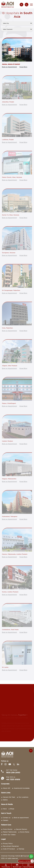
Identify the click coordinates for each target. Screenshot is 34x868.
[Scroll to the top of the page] (31, 751)
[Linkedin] (18, 764)
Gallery (5, 800)
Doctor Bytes (25, 832)
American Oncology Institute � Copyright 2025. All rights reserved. (15, 857)
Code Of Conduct (9, 849)
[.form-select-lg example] (17, 23)
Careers (5, 820)
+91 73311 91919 (13, 780)
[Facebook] (2, 764)
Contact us (7, 818)
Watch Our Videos (9, 835)
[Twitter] (14, 764)
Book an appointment (21, 818)
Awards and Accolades (22, 788)
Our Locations (23, 797)
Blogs (12, 809)
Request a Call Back (26, 861)
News (5, 809)
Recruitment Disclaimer (11, 846)
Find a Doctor (8, 829)
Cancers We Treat (9, 797)
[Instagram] (6, 764)
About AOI (7, 788)
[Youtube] (10, 764)
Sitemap (21, 849)
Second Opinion (22, 829)
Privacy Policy (8, 844)
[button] (31, 5)
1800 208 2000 (13, 773)
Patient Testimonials (10, 832)
